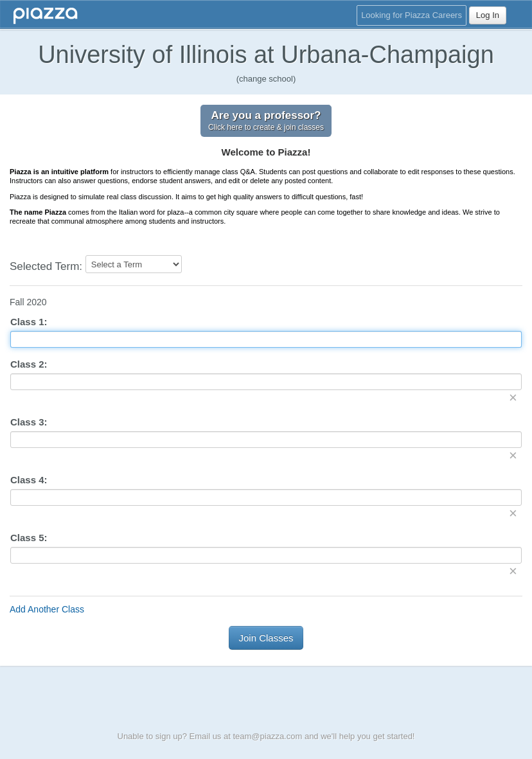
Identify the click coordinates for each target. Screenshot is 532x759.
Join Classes (266, 638)
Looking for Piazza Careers (412, 15)
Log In (488, 15)
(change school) (266, 79)
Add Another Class (47, 609)
